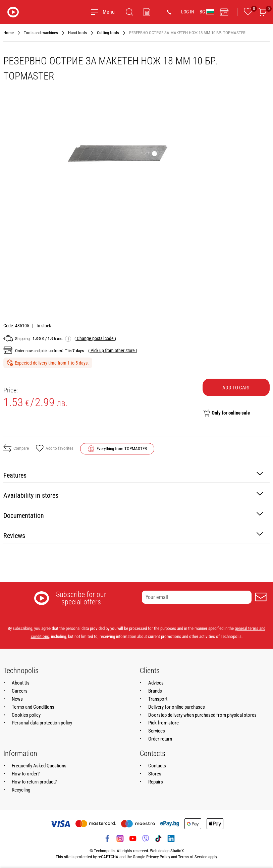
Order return (160, 739)
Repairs (156, 782)
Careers (20, 691)
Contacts (157, 766)
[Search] (129, 12)
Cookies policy (26, 715)
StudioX (177, 851)
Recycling (21, 790)
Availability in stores (133, 495)
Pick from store (163, 723)
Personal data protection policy (42, 723)
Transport (158, 699)
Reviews (133, 535)
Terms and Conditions (33, 707)
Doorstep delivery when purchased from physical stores (202, 715)
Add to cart (236, 388)
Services (157, 731)
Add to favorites (54, 449)
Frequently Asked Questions (39, 766)
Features (133, 475)
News (17, 699)
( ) (95, 338)
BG (207, 12)
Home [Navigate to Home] (9, 33)
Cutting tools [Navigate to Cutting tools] (108, 33)
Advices (156, 683)
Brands (155, 691)
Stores (155, 774)
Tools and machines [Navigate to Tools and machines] (41, 33)
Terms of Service (193, 857)
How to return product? (34, 782)
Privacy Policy (158, 857)
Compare (16, 448)
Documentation (133, 515)
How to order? (26, 774)
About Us (21, 683)
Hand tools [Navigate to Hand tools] (77, 33)
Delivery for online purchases (177, 707)
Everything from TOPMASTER (122, 449)
